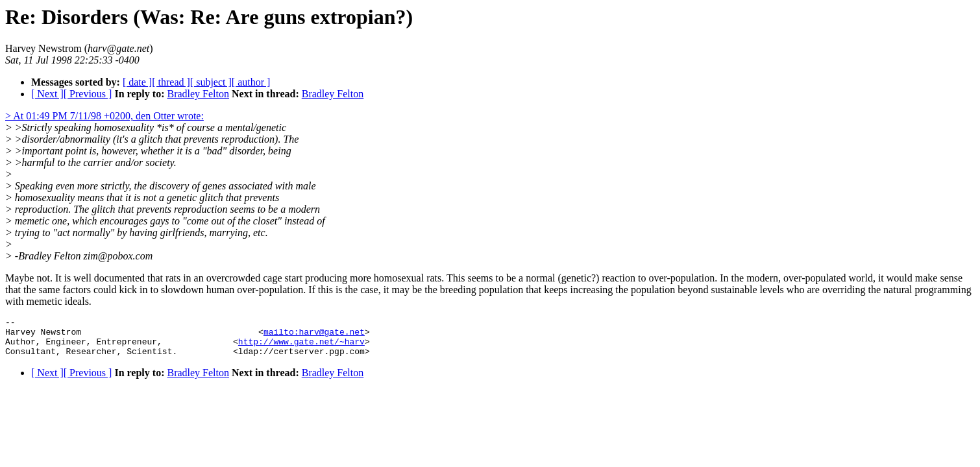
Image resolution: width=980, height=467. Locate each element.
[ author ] (251, 82)
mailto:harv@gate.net (314, 335)
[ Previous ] (88, 94)
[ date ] (137, 82)
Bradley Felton (198, 94)
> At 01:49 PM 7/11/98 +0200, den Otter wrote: (104, 116)
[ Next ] (47, 94)
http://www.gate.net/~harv (301, 347)
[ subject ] (211, 82)
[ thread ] (171, 82)
